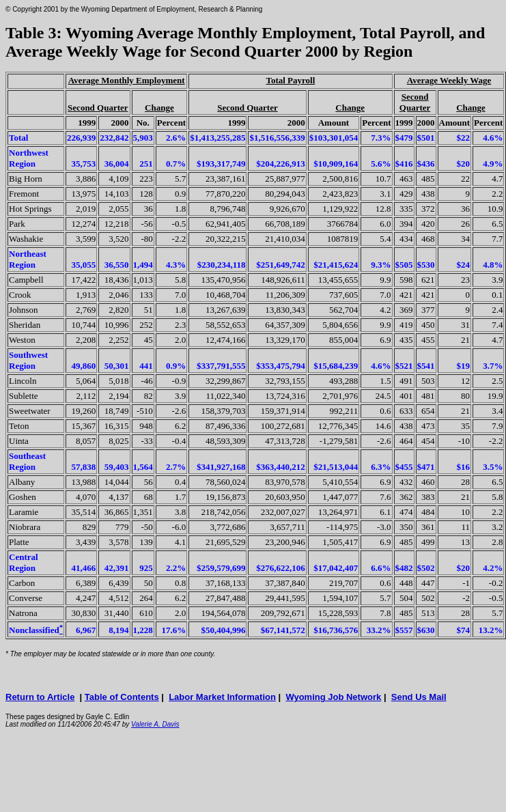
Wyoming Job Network (333, 697)
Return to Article (40, 697)
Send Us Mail (419, 697)
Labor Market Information (222, 697)
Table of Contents (122, 697)
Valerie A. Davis (155, 724)
